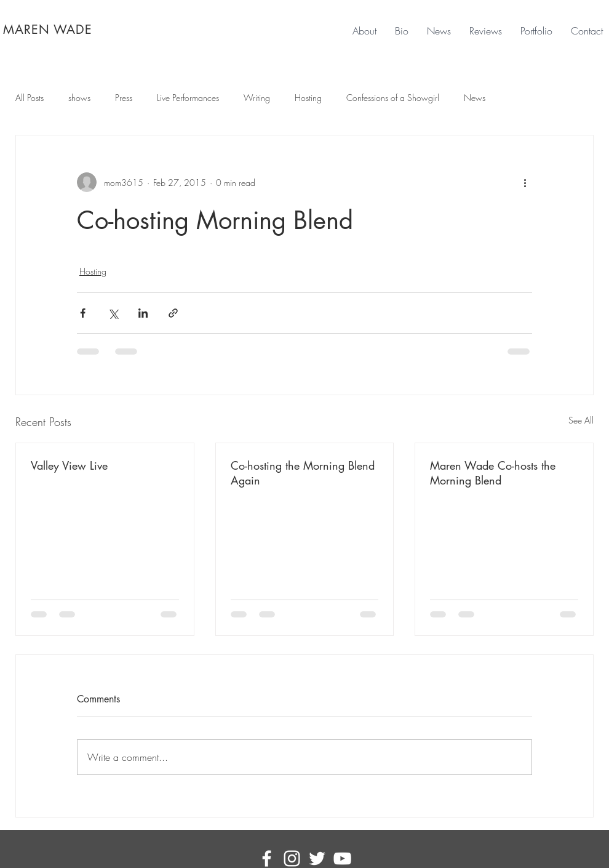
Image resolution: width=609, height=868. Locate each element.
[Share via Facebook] (83, 313)
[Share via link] (173, 313)
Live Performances (188, 98)
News (475, 98)
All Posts (30, 98)
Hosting (308, 98)
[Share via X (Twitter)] (113, 313)
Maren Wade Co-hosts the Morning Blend (493, 473)
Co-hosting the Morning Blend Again (303, 473)
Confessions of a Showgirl (393, 98)
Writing (257, 98)
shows (79, 98)
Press (124, 98)
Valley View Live (69, 465)
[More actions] (525, 182)
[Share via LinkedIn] (143, 313)
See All (581, 420)
